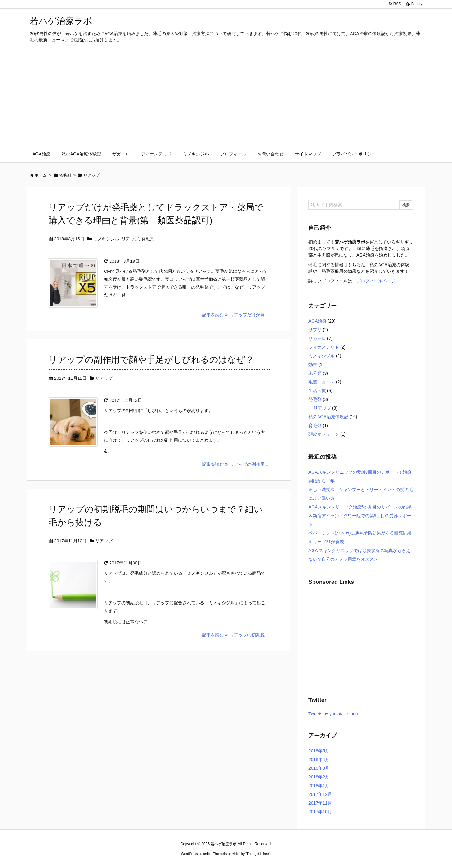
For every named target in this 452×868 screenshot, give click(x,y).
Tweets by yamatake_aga (333, 714)
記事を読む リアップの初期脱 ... (236, 635)
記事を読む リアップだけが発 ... (236, 315)
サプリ (315, 330)
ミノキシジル (106, 239)
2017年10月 (320, 812)
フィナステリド (324, 347)
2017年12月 (320, 794)
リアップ (130, 239)
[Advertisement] (226, 99)
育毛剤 (315, 425)
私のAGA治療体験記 (328, 417)
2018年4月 (319, 759)
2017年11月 (320, 803)
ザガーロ (317, 338)
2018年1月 (319, 786)
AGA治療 (318, 321)
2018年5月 (319, 751)
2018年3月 (319, 768)
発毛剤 (148, 239)
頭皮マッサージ (324, 434)
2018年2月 (319, 777)
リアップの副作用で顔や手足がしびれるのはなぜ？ (151, 360)
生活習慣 (317, 391)
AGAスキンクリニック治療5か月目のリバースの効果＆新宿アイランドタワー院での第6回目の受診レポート (360, 516)
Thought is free (258, 854)
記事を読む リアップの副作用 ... (236, 465)
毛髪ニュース (322, 382)
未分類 (315, 373)
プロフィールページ (376, 281)
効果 (313, 364)
